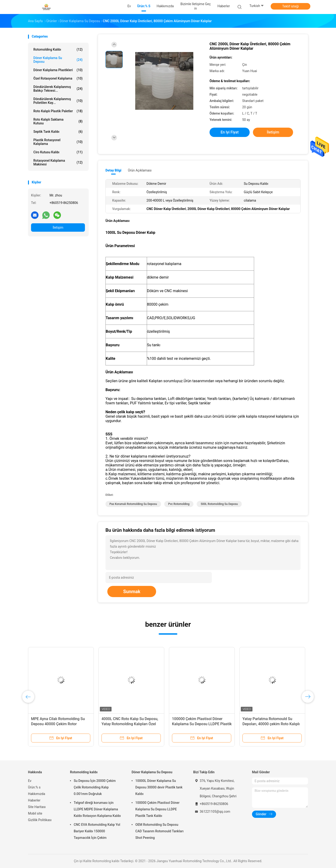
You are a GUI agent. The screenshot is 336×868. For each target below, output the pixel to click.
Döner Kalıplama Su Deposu (58, 60)
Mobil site (35, 813)
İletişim (58, 227)
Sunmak (132, 591)
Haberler (34, 800)
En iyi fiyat (230, 132)
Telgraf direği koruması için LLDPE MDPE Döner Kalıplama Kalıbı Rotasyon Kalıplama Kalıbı (97, 809)
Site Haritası (37, 807)
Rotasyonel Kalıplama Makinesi (58, 162)
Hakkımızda (37, 794)
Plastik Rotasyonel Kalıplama (58, 142)
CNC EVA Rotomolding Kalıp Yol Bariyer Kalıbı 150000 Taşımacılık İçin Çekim (97, 831)
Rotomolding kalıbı (58, 49)
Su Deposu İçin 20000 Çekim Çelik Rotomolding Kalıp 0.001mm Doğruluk (95, 787)
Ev (30, 781)
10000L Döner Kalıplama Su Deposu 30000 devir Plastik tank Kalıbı (159, 787)
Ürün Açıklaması (140, 170)
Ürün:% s (34, 787)
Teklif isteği (290, 6)
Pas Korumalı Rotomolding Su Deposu (133, 504)
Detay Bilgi (113, 170)
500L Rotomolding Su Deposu (219, 504)
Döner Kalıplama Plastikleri (58, 70)
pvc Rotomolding (179, 504)
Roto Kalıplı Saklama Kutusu (58, 121)
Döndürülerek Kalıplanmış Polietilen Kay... (58, 101)
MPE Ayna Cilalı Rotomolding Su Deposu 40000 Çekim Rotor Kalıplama (58, 724)
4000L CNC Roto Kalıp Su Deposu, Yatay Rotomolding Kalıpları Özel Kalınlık (130, 724)
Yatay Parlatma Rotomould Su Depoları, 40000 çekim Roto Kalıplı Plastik (271, 724)
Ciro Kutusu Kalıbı (58, 152)
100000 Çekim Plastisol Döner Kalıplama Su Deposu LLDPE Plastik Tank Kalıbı (202, 724)
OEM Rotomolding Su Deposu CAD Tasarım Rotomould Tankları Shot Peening (159, 831)
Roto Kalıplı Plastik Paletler (58, 111)
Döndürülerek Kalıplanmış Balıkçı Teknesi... (58, 89)
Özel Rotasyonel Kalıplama (58, 78)
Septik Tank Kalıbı (58, 132)
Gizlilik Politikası (40, 820)
